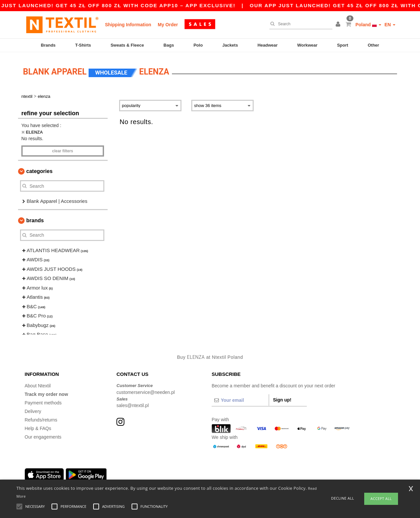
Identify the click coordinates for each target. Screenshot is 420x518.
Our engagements (43, 435)
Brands (48, 45)
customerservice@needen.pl (146, 390)
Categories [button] (39, 169)
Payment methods (43, 401)
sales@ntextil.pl (133, 403)
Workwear (307, 45)
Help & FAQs (38, 426)
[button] (339, 25)
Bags (169, 45)
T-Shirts (83, 45)
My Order (168, 25)
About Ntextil (38, 384)
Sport (343, 45)
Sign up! (282, 398)
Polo (198, 45)
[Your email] (240, 398)
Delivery (33, 409)
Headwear (268, 45)
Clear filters (63, 149)
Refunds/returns (41, 418)
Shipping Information (128, 25)
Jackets (230, 45)
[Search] (299, 24)
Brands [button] (35, 218)
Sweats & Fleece (127, 45)
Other (374, 45)
